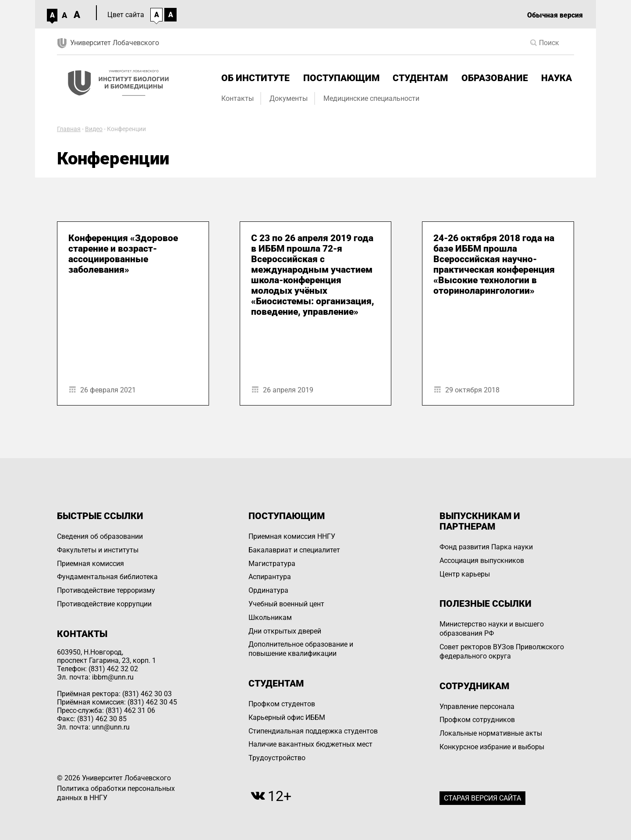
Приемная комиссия (90, 564)
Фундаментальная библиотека (107, 577)
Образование (495, 78)
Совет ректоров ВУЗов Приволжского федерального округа (502, 651)
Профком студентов (282, 704)
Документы (289, 98)
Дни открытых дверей (285, 631)
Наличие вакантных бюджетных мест (310, 744)
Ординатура (268, 590)
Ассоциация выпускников (482, 561)
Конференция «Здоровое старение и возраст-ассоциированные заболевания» (123, 254)
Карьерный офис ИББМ (287, 717)
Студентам (420, 78)
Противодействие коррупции (104, 604)
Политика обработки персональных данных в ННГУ (116, 793)
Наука (557, 78)
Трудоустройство (277, 758)
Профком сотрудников (477, 720)
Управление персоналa (477, 707)
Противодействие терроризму (106, 590)
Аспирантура (270, 577)
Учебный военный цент (286, 604)
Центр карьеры (465, 574)
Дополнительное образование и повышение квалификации (301, 649)
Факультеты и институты (98, 550)
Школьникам (270, 618)
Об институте (255, 78)
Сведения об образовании (100, 536)
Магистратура (272, 564)
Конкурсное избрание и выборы (492, 747)
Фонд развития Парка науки (486, 547)
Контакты (238, 98)
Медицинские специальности (371, 98)
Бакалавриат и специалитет (294, 550)
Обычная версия (555, 15)
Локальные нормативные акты (491, 733)
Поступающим (341, 78)
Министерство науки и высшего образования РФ (492, 629)
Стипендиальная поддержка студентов (313, 731)
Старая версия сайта (482, 798)
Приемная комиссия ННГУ (292, 536)
